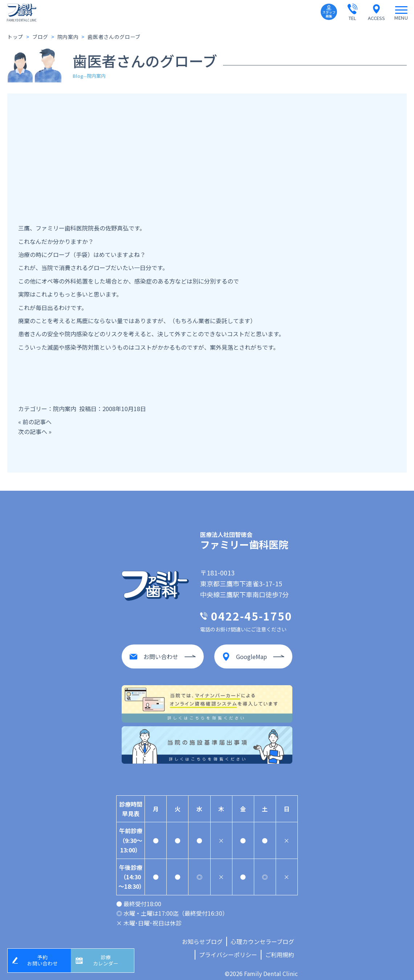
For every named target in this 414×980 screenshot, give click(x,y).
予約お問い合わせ (45, 959)
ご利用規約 (280, 949)
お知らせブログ (202, 936)
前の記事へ (37, 422)
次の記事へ (33, 431)
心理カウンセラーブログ (262, 936)
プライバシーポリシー (228, 949)
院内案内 (65, 409)
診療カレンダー (108, 959)
